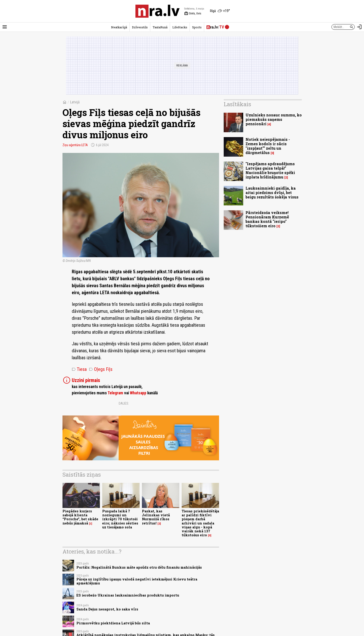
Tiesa (79, 369)
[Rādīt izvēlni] (5, 27)
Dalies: (124, 403)
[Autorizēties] (359, 27)
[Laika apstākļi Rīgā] (220, 11)
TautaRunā (160, 27)
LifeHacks (180, 27)
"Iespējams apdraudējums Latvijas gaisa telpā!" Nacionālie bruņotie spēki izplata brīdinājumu (270, 170)
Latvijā (75, 102)
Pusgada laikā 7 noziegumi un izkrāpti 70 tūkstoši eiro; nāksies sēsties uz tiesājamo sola (120, 519)
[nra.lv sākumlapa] (157, 11)
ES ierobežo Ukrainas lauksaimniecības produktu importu (128, 595)
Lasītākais (237, 104)
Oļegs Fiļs (101, 369)
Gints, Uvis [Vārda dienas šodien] (193, 13)
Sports (197, 27)
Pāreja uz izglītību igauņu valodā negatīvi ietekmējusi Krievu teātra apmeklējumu (137, 581)
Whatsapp (138, 393)
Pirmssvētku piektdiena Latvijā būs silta (113, 623)
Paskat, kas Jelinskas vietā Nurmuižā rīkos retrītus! (156, 517)
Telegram (115, 393)
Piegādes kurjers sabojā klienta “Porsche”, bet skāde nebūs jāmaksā (80, 517)
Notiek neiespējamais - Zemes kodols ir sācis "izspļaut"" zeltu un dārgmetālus (268, 146)
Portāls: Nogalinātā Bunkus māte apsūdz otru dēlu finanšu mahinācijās (139, 567)
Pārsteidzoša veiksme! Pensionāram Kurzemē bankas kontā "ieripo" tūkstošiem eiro (267, 219)
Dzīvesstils (140, 27)
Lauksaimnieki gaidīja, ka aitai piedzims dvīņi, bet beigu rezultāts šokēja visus (272, 193)
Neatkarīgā (119, 27)
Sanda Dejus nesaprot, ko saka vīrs (107, 609)
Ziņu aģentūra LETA (75, 145)
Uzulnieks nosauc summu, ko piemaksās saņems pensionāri (274, 119)
